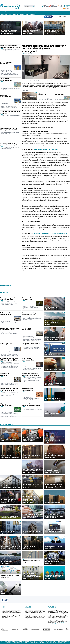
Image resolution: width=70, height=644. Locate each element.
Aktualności (4, 12)
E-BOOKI (10, 14)
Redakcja (64, 3)
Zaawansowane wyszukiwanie (29, 8)
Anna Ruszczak (25, 53)
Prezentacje (15, 14)
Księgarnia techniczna (58, 629)
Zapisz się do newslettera (64, 17)
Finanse (14, 12)
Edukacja (42, 12)
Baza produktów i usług (61, 12)
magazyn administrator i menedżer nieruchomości (41, 3)
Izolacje (35, 629)
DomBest (27, 14)
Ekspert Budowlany (5, 629)
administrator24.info (11, 6)
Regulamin (52, 3)
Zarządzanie (36, 12)
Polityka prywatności (58, 3)
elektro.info (16, 629)
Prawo (9, 12)
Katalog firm (4, 14)
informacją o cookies (59, 624)
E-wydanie (52, 12)
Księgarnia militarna (68, 629)
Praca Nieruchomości (48, 17)
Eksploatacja (20, 12)
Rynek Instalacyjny (47, 629)
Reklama (68, 3)
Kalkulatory (33, 14)
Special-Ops (26, 629)
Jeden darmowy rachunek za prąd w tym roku (46, 149)
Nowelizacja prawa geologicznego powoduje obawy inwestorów (51, 233)
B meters (22, 14)
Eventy (47, 12)
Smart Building (28, 12)
